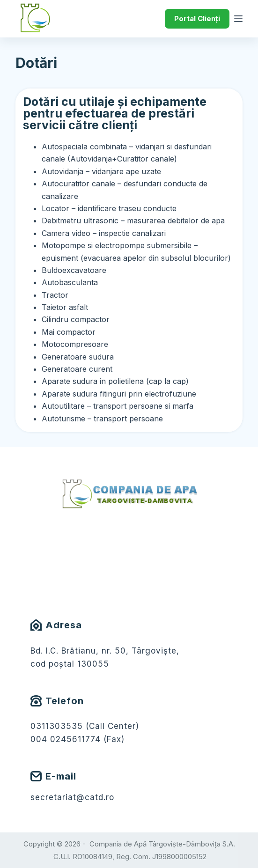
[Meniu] (238, 19)
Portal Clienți (197, 18)
